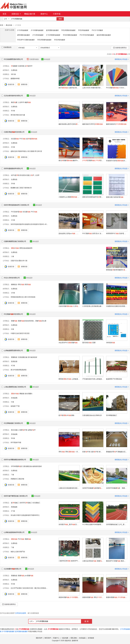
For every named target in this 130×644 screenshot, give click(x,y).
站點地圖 (65, 638)
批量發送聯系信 (120, 48)
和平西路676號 (16, 442)
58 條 (13, 438)
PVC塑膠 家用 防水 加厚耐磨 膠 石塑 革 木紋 (93, 233)
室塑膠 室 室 (93, 160)
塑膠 (14, 321)
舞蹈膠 (14, 102)
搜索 (60, 19)
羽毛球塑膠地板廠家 (44, 40)
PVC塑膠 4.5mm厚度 (117, 88)
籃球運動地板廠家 (52, 30)
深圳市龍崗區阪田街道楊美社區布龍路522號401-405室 (30, 224)
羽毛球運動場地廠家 (68, 30)
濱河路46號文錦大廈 (18, 115)
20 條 (13, 147)
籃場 (32, 139)
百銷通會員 (6, 47)
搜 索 (87, 621)
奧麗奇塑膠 (117, 597)
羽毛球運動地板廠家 (70, 35)
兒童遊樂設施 (23, 357)
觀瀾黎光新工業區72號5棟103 (21, 188)
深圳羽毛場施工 (26, 503)
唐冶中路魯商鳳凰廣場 (19, 370)
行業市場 (57, 14)
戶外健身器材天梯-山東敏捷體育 (93, 379)
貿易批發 (14, 361)
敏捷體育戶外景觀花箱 (114, 379)
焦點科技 (68, 640)
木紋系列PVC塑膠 (68, 342)
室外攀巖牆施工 (112, 415)
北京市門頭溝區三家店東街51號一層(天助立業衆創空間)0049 (32, 588)
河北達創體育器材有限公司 (13, 59)
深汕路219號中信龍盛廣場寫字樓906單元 (25, 515)
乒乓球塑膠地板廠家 (53, 35)
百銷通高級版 (33, 59)
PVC (23, 139)
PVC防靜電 (17, 212)
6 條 (12, 402)
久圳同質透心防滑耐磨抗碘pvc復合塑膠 (93, 306)
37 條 (13, 511)
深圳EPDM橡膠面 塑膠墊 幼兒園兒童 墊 (117, 488)
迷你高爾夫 (28, 393)
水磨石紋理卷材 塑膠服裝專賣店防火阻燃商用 (93, 561)
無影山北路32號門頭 (18, 551)
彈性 (21, 284)
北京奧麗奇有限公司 (13, 569)
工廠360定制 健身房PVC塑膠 (69, 561)
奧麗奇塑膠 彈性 (93, 597)
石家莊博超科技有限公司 (14, 132)
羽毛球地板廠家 (84, 30)
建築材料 (29, 248)
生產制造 (14, 70)
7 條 (12, 475)
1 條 (12, 256)
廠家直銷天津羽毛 (93, 124)
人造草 (37, 175)
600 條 (13, 74)
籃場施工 (15, 503)
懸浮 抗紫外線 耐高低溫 (69, 88)
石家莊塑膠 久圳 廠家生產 (69, 306)
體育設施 (23, 248)
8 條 (12, 329)
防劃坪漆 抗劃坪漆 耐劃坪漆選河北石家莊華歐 (93, 452)
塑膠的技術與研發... (26, 321)
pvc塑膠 (29, 575)
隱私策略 (74, 638)
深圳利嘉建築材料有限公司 (13, 168)
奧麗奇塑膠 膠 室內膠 (69, 597)
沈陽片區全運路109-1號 (19, 261)
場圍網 (14, 66)
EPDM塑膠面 (16, 466)
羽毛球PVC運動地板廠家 (26, 40)
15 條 (13, 220)
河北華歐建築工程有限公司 (13, 423)
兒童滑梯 (21, 66)
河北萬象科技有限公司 (13, 314)
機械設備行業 (30, 14)
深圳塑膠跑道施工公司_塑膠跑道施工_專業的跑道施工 (117, 524)
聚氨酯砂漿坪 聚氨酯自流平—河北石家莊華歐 (117, 452)
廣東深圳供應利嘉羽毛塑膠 (93, 197)
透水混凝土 (15, 430)
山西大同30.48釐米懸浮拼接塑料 (93, 88)
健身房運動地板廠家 (104, 35)
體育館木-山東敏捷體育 (69, 379)
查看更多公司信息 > (122, 59)
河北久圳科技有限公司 (12, 278)
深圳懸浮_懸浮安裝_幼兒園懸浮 (69, 524)
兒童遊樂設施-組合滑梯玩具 (92, 415)
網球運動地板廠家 (24, 35)
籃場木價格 (66, 415)
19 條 (13, 293)
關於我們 (39, 638)
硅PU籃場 (15, 175)
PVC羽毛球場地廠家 (87, 35)
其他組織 (14, 398)
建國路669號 (15, 78)
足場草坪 (28, 66)
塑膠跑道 (14, 357)
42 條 (13, 365)
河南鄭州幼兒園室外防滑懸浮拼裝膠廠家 (117, 306)
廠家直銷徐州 (116, 124)
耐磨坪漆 (23, 430)
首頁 (4, 14)
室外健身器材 (32, 357)
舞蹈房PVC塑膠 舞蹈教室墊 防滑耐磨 (117, 561)
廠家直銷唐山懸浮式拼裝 (69, 124)
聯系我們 (48, 638)
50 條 (13, 111)
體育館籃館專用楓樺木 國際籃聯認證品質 (117, 270)
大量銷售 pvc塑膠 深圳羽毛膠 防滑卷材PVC (69, 197)
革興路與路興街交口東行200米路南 (23, 297)
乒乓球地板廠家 (23, 30)
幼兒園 (15, 139)
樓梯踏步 (14, 284)
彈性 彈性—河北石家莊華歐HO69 (69, 452)
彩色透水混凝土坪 (27, 175)
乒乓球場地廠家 (38, 35)
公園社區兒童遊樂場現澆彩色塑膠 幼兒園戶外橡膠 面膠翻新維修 (69, 488)
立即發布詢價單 (21, 613)
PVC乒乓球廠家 (97, 30)
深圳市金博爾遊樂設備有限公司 (15, 460)
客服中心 (56, 638)
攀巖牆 (22, 393)
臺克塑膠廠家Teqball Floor (69, 160)
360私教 (111, 342)
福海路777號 (15, 406)
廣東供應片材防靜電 (115, 197)
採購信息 (16, 14)
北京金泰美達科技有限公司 (13, 96)
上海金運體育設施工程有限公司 (15, 387)
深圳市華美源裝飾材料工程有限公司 (17, 205)
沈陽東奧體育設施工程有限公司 (15, 241)
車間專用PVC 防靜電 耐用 (117, 233)
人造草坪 (21, 102)
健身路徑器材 (37, 466)
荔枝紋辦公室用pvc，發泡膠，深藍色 (69, 233)
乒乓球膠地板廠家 (37, 30)
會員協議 (82, 638)
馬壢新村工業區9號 (17, 479)
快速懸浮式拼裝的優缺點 (117, 161)
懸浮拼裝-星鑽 (89, 342)
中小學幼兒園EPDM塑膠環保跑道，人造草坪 (93, 524)
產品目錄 (9, 25)
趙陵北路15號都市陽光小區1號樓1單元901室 (26, 151)
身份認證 (46, 59)
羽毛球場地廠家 (60, 40)
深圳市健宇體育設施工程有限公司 (16, 496)
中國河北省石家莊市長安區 (20, 333)
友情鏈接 (91, 638)
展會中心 (44, 14)
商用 (28, 284)
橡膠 (28, 102)
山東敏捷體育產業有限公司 (13, 350)
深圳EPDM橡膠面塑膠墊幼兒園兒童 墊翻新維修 (93, 488)
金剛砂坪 (32, 430)
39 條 (13, 183)
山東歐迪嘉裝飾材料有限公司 (14, 532)
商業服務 (14, 507)
